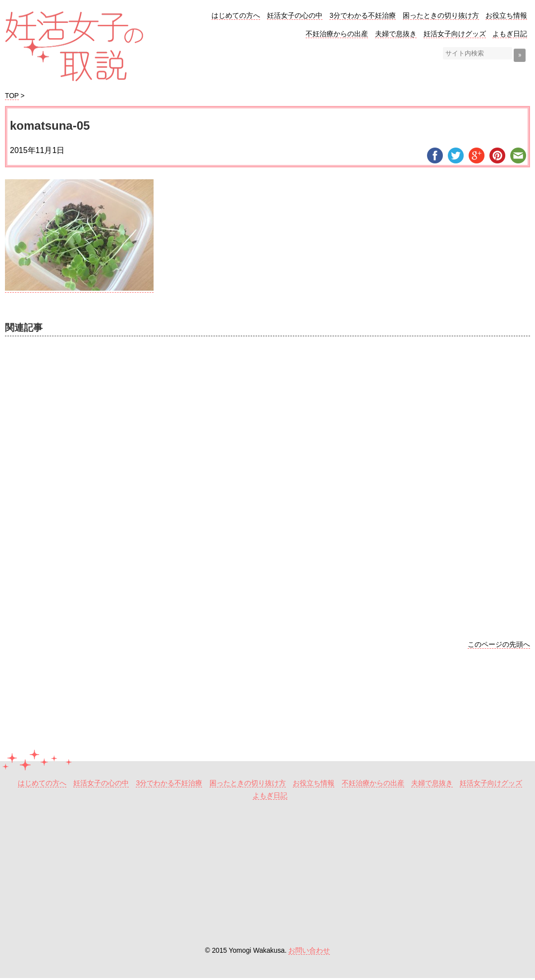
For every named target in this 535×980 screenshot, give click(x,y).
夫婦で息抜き (396, 34)
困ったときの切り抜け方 (441, 16)
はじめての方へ (236, 16)
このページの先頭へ (499, 645)
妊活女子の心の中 (295, 16)
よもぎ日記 (510, 34)
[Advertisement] (267, 472)
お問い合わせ (309, 951)
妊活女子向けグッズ (455, 34)
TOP (12, 96)
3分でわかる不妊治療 (363, 16)
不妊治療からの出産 (337, 34)
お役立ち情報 (506, 16)
